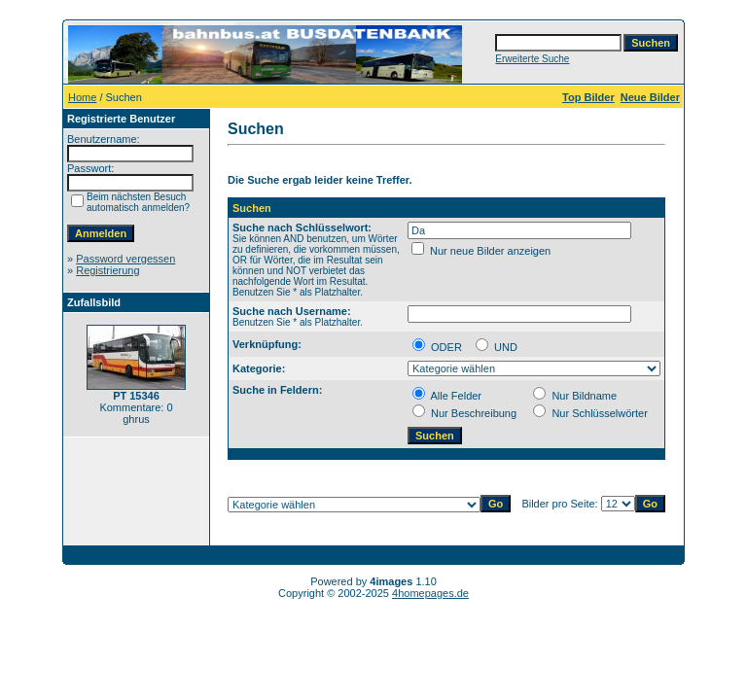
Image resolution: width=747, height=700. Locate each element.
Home (82, 97)
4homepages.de (430, 593)
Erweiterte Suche (532, 59)
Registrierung (107, 270)
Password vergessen (125, 259)
